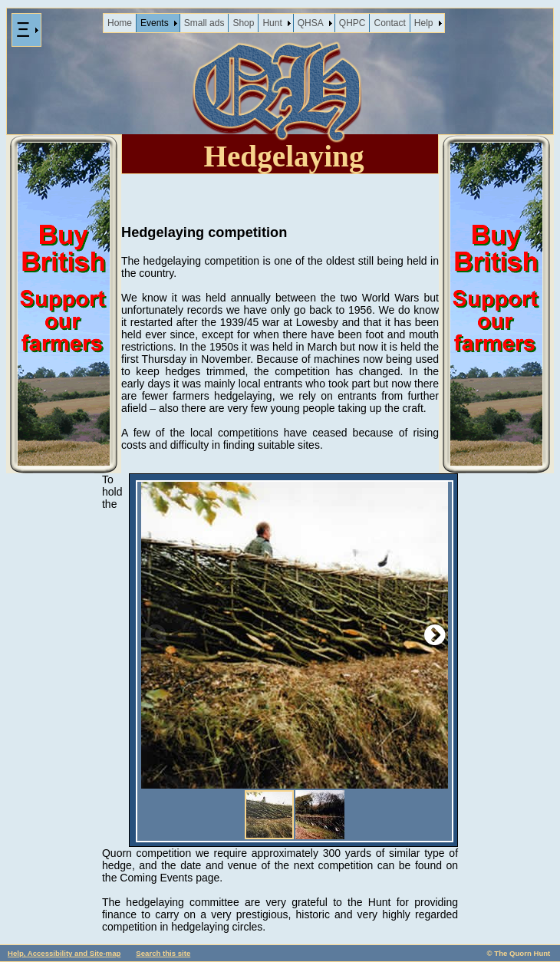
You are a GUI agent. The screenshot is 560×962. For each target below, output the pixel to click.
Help (424, 23)
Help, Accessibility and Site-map (64, 953)
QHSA (311, 23)
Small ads (204, 23)
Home (120, 23)
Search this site (163, 953)
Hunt (272, 23)
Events (155, 23)
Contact (389, 23)
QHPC (352, 23)
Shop (243, 23)
